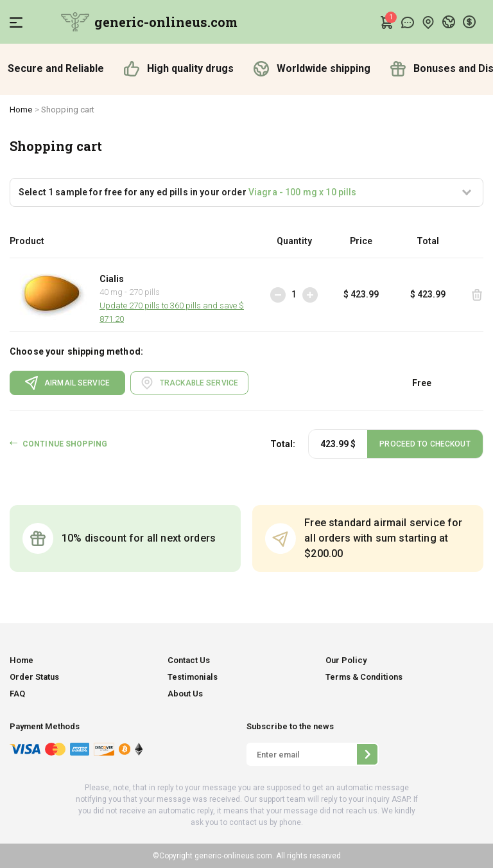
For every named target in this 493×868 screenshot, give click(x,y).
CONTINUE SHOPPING (65, 444)
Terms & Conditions (364, 677)
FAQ (17, 694)
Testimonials (193, 677)
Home (21, 110)
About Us (185, 694)
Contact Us (189, 660)
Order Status (34, 677)
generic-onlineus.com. (233, 856)
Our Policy (346, 660)
